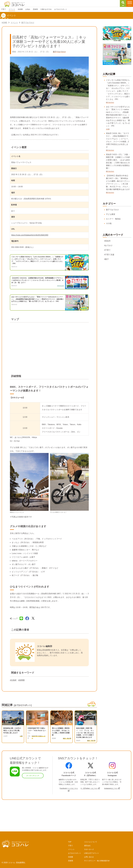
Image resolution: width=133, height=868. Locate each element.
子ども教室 (111, 214)
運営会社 (87, 846)
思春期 (71, 861)
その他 (109, 223)
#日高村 (13, 680)
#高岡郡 (21, 680)
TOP (70, 842)
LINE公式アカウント (92, 853)
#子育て (107, 250)
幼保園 (71, 857)
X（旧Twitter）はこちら (89, 788)
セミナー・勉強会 (113, 219)
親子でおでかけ (112, 210)
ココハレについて (91, 842)
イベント (71, 849)
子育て (71, 846)
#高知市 (107, 241)
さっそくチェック (33, 776)
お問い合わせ (89, 857)
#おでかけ (108, 245)
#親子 (107, 259)
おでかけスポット (75, 853)
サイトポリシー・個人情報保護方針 (97, 861)
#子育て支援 (109, 255)
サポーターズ (89, 849)
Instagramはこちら (111, 788)
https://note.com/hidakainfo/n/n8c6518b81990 (30, 235)
